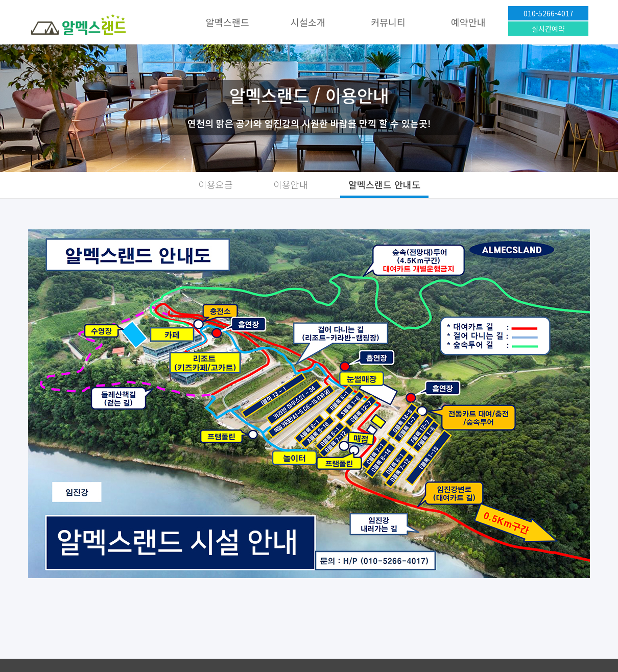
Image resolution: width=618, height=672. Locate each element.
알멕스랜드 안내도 (384, 184)
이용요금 (216, 184)
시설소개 (308, 22)
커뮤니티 (388, 22)
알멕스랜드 (228, 22)
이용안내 (291, 184)
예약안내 (468, 22)
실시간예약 (548, 29)
